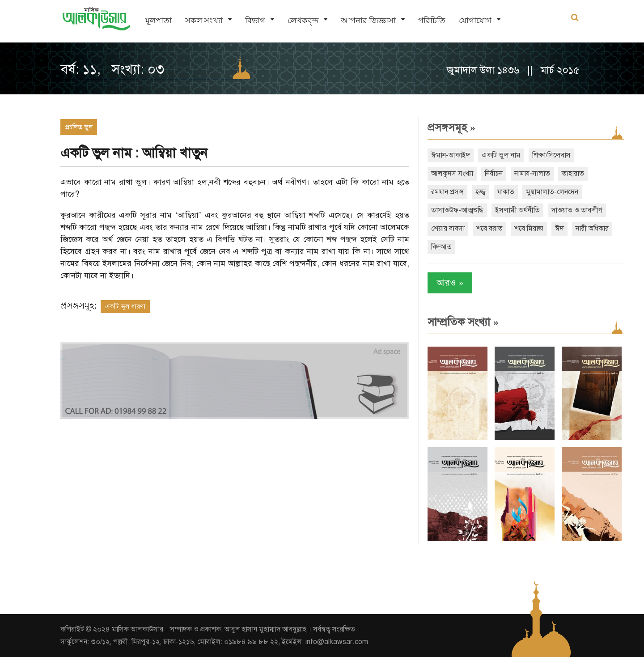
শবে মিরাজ (529, 229)
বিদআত (441, 247)
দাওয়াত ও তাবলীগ (577, 210)
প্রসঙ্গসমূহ (451, 127)
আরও (450, 283)
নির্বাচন (494, 174)
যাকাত (506, 192)
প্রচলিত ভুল (79, 127)
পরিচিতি (432, 20)
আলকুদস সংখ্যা (452, 174)
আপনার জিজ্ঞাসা (368, 20)
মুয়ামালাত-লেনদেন (552, 192)
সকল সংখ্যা (204, 20)
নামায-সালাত (532, 174)
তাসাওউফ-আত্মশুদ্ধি (457, 210)
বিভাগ (255, 20)
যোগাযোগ (475, 20)
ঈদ (559, 229)
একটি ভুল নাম (501, 155)
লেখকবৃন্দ (303, 20)
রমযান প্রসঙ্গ (447, 192)
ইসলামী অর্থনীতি (517, 210)
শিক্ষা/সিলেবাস (551, 155)
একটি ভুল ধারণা (125, 306)
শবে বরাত (489, 229)
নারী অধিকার (592, 229)
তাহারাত (573, 174)
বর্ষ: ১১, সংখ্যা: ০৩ (112, 69)
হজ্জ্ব (481, 192)
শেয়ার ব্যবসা (448, 229)
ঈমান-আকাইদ (451, 155)
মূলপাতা (159, 20)
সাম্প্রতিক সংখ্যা (463, 322)
